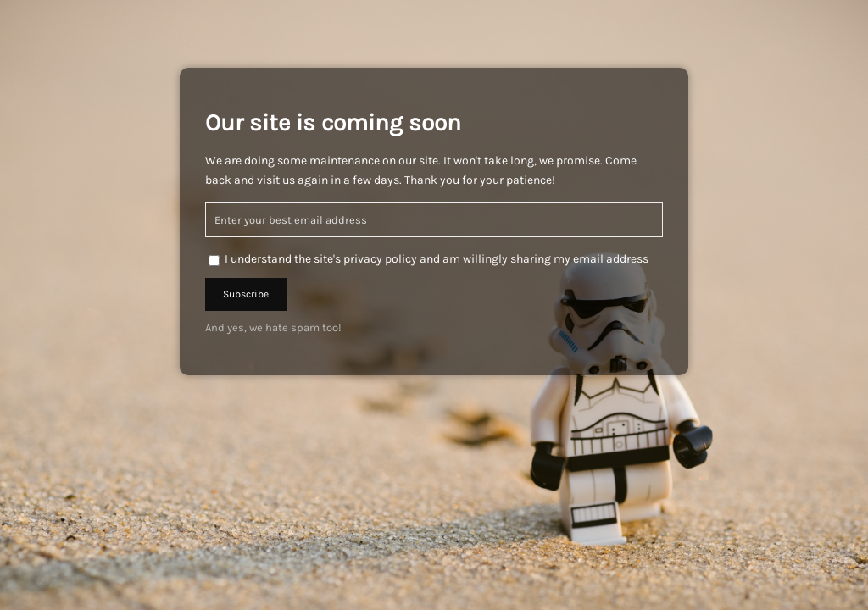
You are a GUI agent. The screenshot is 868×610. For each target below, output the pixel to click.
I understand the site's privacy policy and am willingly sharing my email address (437, 259)
